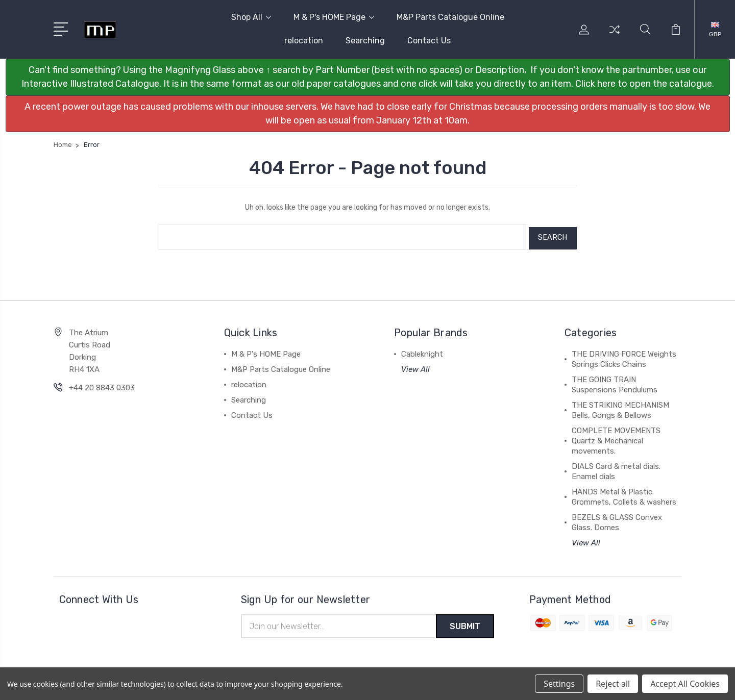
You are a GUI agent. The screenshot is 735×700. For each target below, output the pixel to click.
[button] (368, 77)
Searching (365, 41)
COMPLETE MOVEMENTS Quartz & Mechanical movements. (616, 438)
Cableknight (422, 351)
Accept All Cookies (685, 684)
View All (415, 366)
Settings (559, 684)
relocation (304, 41)
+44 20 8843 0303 (102, 385)
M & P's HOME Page (334, 17)
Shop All (251, 17)
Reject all (613, 684)
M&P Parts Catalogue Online (450, 17)
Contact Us (429, 41)
